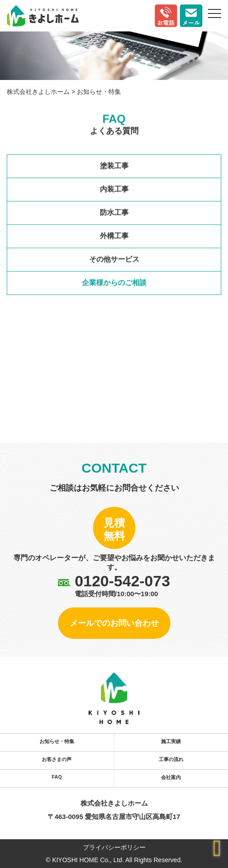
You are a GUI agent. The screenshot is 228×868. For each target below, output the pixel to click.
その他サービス (114, 260)
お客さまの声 (57, 759)
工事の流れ (171, 759)
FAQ (57, 777)
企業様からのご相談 (114, 283)
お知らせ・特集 (57, 741)
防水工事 (114, 213)
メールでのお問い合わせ (114, 623)
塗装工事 (114, 166)
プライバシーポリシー (114, 847)
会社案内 (171, 777)
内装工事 (114, 190)
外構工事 (114, 237)
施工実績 (171, 741)
